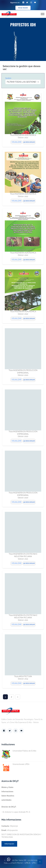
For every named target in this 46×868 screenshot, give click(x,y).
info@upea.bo (10, 830)
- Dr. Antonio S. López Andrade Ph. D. (16, 809)
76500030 (10, 826)
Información (9, 844)
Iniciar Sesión (23, 8)
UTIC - (34, 863)
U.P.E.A (27, 863)
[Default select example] (23, 82)
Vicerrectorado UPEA (15, 764)
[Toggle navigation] (43, 14)
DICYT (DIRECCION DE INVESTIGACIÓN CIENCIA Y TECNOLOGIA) (21, 836)
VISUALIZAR (16, 142)
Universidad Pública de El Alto (19, 751)
